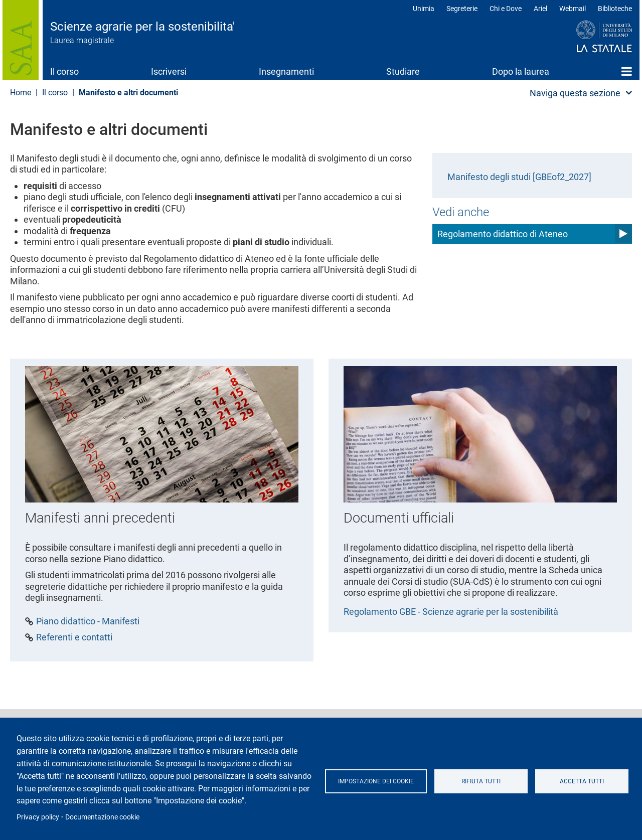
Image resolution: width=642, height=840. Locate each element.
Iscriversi (169, 71)
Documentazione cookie (102, 817)
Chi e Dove (506, 9)
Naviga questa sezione (575, 93)
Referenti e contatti (74, 637)
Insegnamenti (286, 71)
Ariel (540, 9)
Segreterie (462, 9)
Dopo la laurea (521, 71)
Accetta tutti (582, 781)
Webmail (573, 9)
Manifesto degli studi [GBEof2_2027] (519, 177)
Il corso (64, 71)
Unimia (424, 9)
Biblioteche (615, 9)
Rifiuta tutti (481, 781)
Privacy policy (38, 817)
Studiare (403, 71)
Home (627, 71)
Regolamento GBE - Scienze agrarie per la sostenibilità (451, 612)
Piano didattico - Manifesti (88, 621)
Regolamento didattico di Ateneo (503, 234)
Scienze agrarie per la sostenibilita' (142, 27)
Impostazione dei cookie (376, 781)
